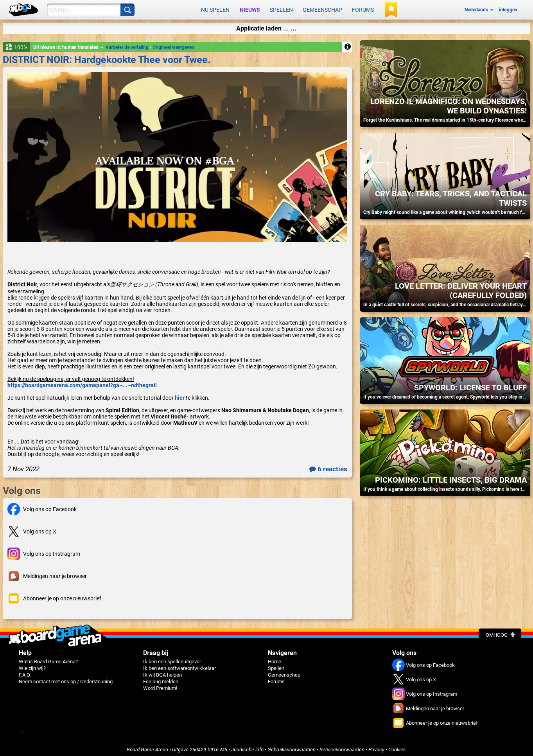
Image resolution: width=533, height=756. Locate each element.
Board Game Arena (147, 747)
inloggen (508, 9)
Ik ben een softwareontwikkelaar (179, 665)
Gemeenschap (322, 9)
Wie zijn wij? (32, 665)
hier (180, 395)
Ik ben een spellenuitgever (172, 659)
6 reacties (328, 466)
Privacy (376, 747)
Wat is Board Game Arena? (48, 659)
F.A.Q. (25, 672)
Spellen (281, 9)
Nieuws (250, 9)
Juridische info (247, 747)
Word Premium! (160, 685)
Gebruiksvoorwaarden (292, 747)
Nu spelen (215, 9)
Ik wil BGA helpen (162, 672)
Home (275, 659)
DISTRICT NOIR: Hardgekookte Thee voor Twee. (107, 57)
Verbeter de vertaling (128, 45)
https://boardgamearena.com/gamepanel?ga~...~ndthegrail (82, 382)
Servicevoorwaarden (342, 747)
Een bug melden (161, 679)
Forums (363, 9)
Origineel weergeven (173, 45)
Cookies (397, 747)
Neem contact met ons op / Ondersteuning (66, 679)
